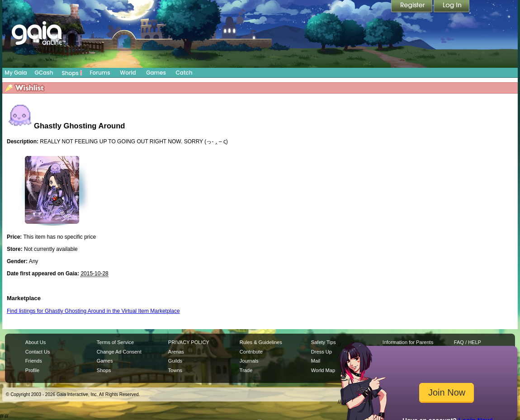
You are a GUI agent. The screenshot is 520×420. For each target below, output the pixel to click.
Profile (32, 370)
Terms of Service (115, 342)
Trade (246, 370)
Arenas (176, 352)
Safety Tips (324, 342)
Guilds (175, 361)
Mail (316, 361)
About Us (35, 342)
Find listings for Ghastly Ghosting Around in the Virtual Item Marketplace (93, 311)
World (128, 73)
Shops (72, 73)
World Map (323, 370)
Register (412, 7)
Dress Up (321, 352)
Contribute (251, 352)
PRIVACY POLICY (189, 342)
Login (452, 7)
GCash (44, 73)
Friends (34, 361)
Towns (175, 370)
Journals (249, 361)
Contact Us (38, 352)
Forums (100, 73)
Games (156, 73)
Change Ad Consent (119, 352)
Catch (184, 73)
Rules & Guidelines (261, 342)
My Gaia (16, 73)
